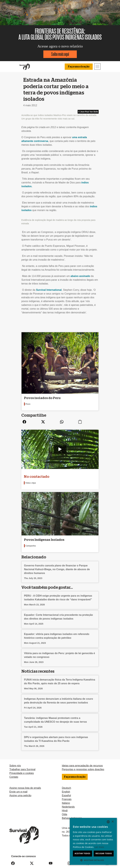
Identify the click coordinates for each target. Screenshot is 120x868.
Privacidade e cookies (22, 773)
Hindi (65, 811)
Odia (65, 814)
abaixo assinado (80, 276)
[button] (93, 860)
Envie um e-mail (18, 792)
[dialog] (93, 841)
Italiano (66, 803)
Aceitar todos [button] (82, 853)
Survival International (49, 290)
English (66, 792)
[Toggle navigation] (97, 66)
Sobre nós (15, 766)
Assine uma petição (20, 795)
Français (67, 799)
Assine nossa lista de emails (25, 788)
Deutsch (67, 788)
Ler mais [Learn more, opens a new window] (99, 847)
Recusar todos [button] (104, 853)
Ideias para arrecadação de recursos (82, 766)
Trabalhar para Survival (22, 769)
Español (66, 795)
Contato (14, 777)
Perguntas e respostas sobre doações (83, 769)
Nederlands (68, 807)
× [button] (113, 822)
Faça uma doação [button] (79, 67)
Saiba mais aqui (60, 54)
